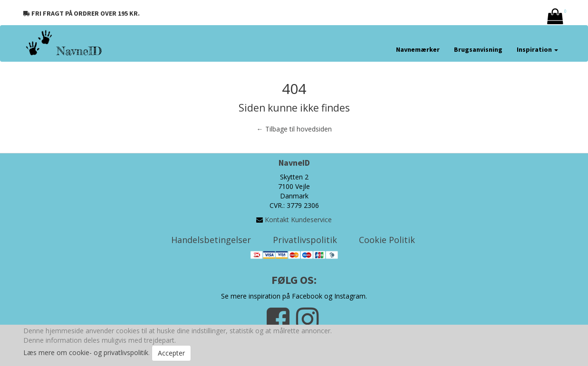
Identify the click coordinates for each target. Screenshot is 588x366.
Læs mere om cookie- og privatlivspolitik (86, 352)
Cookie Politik (387, 240)
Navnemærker (418, 49)
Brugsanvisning (478, 49)
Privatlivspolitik (305, 240)
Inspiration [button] (537, 49)
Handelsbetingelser (211, 240)
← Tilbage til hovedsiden (294, 129)
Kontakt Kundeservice (298, 220)
